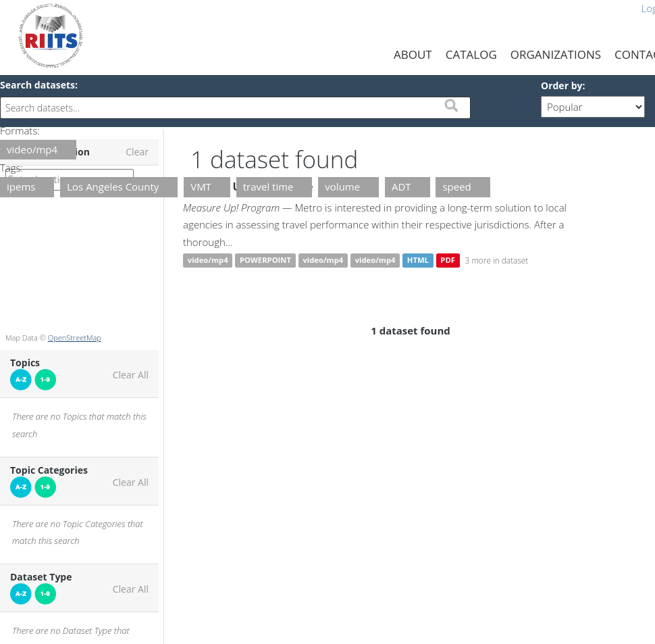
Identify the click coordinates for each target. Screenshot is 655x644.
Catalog (471, 54)
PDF (448, 261)
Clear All (131, 375)
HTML (418, 261)
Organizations (556, 54)
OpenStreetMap (75, 338)
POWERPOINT (265, 261)
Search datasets (37, 85)
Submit (451, 105)
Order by (561, 85)
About (413, 54)
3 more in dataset (497, 260)
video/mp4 (208, 261)
